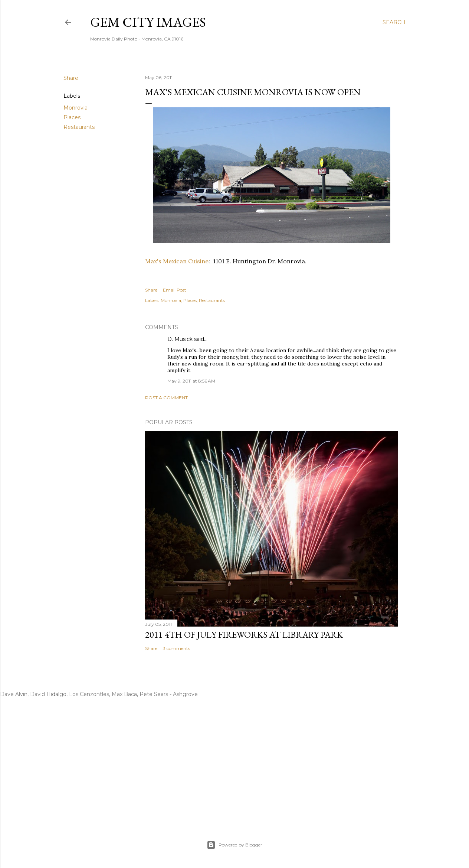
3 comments (176, 648)
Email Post (175, 290)
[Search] (394, 22)
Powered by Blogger (234, 845)
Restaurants (79, 127)
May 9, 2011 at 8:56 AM (191, 381)
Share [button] (71, 78)
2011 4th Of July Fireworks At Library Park (244, 635)
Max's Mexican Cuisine (177, 261)
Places (72, 117)
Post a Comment (166, 398)
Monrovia (76, 108)
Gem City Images (148, 22)
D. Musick (180, 339)
